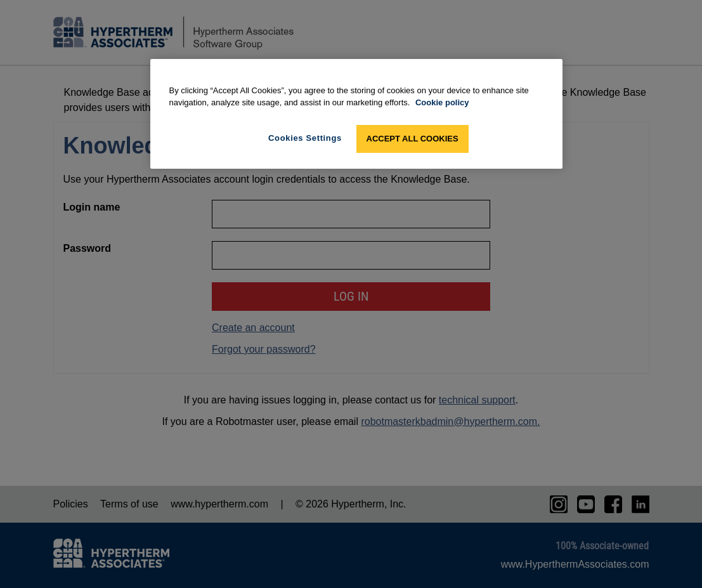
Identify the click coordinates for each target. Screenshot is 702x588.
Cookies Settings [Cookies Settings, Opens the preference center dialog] (305, 138)
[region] (356, 114)
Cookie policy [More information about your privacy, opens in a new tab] (442, 102)
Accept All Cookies (413, 139)
